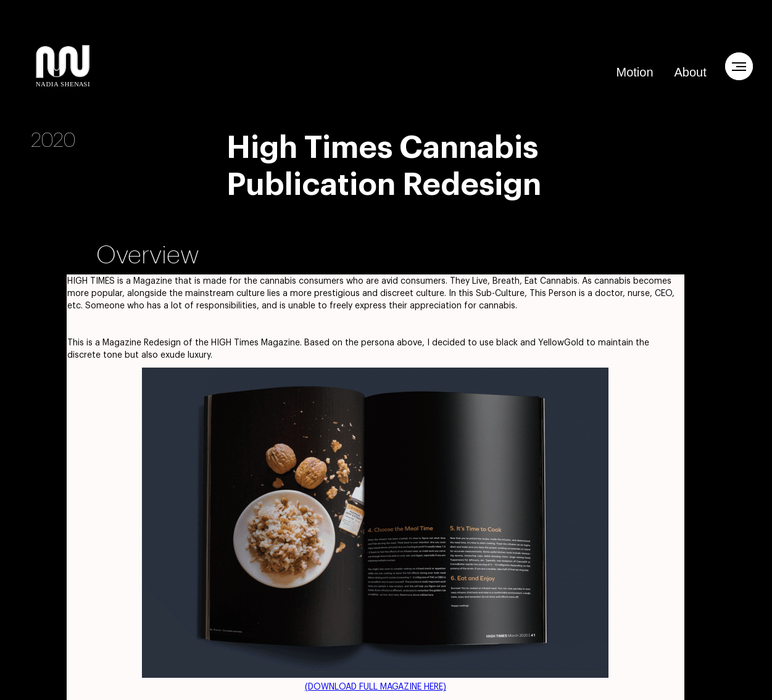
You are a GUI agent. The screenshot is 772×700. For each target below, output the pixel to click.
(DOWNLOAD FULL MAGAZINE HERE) (376, 687)
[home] (63, 66)
